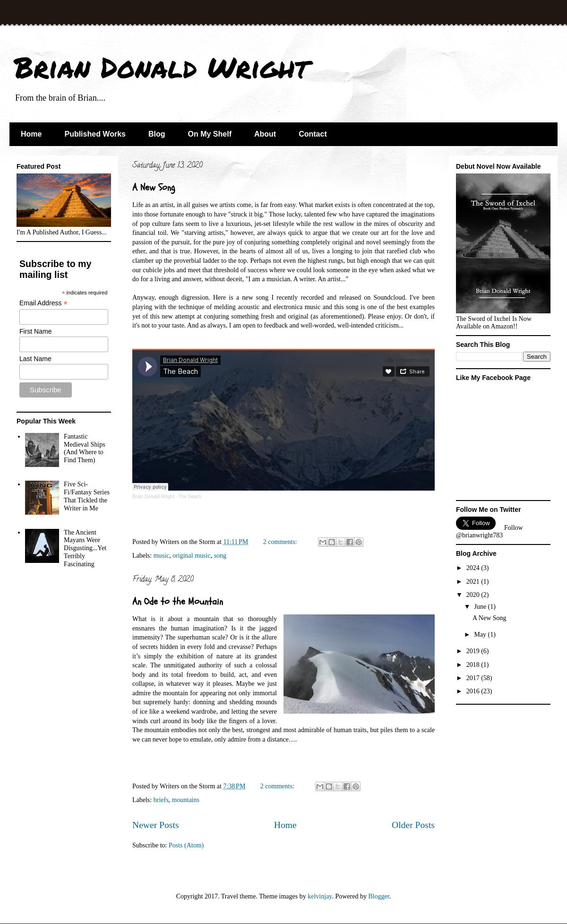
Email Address (43, 303)
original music (192, 556)
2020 (474, 595)
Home (31, 134)
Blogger (378, 896)
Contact (313, 134)
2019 (474, 651)
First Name (35, 331)
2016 (474, 691)
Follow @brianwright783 (490, 531)
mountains (186, 800)
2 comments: (281, 542)
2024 (474, 568)
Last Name (35, 359)
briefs (161, 800)
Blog (157, 134)
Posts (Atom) (186, 845)
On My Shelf (210, 134)
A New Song (154, 187)
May (481, 635)
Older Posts (413, 825)
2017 (474, 678)
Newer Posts (156, 825)
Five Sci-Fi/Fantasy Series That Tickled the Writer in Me (87, 496)
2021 (474, 582)
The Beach (189, 497)
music (161, 556)
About (265, 134)
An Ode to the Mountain (178, 601)
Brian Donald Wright (161, 67)
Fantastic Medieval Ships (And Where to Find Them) (85, 448)
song (220, 556)
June (481, 607)
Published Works (95, 134)
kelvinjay (320, 896)
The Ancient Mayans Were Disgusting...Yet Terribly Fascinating (85, 548)
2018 (474, 665)
